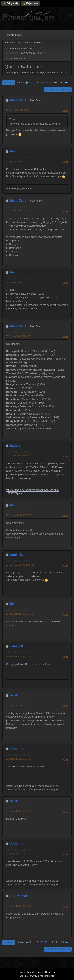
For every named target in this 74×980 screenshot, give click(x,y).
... (33, 82)
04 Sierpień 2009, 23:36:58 (18, 515)
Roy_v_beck (18, 896)
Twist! (14, 695)
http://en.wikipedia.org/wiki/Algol (28, 226)
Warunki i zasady (35, 972)
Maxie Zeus (18, 100)
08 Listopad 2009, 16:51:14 (19, 811)
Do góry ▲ (50, 972)
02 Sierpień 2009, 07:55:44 (18, 282)
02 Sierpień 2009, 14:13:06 (18, 456)
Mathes (15, 446)
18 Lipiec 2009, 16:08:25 (17, 161)
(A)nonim (16, 749)
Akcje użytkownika (58, 89)
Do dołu (9, 83)
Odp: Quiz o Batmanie (18, 106)
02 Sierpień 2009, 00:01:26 (18, 211)
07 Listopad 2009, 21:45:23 (19, 705)
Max (12, 151)
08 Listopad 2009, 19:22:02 (19, 854)
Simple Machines (46, 976)
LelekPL (41, 53)
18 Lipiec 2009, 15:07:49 (17, 110)
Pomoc (22, 972)
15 (37, 82)
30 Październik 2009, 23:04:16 (20, 614)
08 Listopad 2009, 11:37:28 (19, 759)
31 (62, 82)
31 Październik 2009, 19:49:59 (20, 656)
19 (55, 82)
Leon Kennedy (27, 53)
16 (41, 82)
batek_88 (16, 555)
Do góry (9, 942)
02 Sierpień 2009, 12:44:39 (18, 336)
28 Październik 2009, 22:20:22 (20, 565)
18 (51, 82)
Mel (12, 272)
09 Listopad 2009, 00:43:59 (19, 906)
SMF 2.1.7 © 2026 (28, 976)
